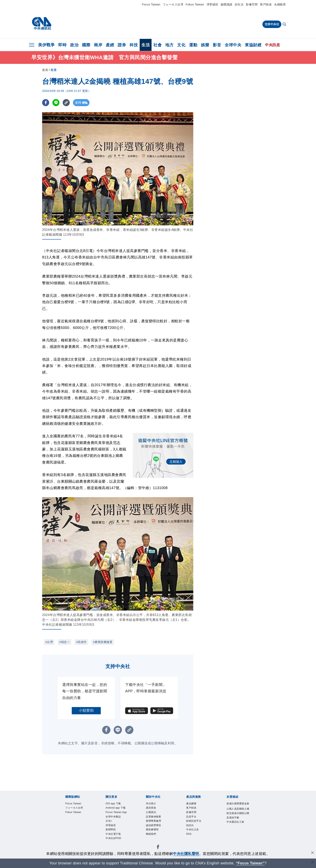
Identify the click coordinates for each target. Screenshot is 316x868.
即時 (62, 45)
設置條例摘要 (156, 820)
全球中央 (233, 45)
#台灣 (49, 642)
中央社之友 (195, 835)
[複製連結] (66, 103)
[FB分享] (46, 103)
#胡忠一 (64, 642)
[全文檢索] (285, 25)
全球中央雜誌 (116, 830)
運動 (193, 45)
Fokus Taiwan (195, 4)
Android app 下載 (117, 812)
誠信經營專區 (156, 830)
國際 (86, 45)
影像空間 (252, 4)
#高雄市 (81, 642)
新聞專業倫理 (156, 825)
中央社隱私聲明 (186, 854)
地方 (169, 45)
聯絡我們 (153, 841)
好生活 (239, 4)
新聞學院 (113, 846)
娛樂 (205, 45)
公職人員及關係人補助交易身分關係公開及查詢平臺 (237, 823)
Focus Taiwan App (116, 822)
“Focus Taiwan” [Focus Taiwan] (250, 863)
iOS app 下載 (116, 804)
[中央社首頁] (42, 24)
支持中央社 (272, 24)
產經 (110, 45)
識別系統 (153, 809)
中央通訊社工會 (237, 838)
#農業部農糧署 (103, 642)
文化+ (110, 835)
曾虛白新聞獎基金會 (237, 807)
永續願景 (280, 4)
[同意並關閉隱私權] (313, 853)
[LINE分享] (56, 103)
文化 (181, 45)
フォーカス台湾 (173, 4)
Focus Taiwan (151, 4)
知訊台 (192, 830)
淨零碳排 (212, 4)
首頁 (45, 70)
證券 (122, 45)
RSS (190, 841)
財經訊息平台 (197, 825)
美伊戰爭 (46, 45)
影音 (217, 45)
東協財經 (253, 45)
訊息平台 (193, 820)
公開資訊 (153, 815)
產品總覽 (193, 804)
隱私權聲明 (155, 835)
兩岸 (98, 45)
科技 (134, 45)
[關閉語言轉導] (313, 863)
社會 (157, 45)
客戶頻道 (266, 4)
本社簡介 (153, 804)
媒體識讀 (227, 4)
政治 (74, 45)
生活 (146, 45)
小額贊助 (86, 710)
